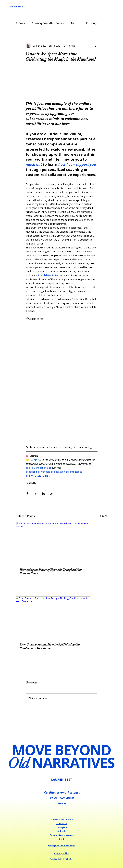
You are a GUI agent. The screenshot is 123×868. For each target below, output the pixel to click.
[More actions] (95, 46)
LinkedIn (62, 831)
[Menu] (113, 7)
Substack (62, 823)
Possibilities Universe (62, 835)
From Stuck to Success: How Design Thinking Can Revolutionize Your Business (50, 646)
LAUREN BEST (15, 7)
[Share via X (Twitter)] (35, 494)
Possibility (91, 23)
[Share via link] (51, 494)
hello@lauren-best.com (61, 846)
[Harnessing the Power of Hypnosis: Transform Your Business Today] (53, 543)
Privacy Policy (62, 853)
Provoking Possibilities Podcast (48, 23)
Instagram (62, 827)
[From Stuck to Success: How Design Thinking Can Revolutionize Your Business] (53, 618)
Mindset (75, 23)
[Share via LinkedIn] (43, 494)
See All (104, 516)
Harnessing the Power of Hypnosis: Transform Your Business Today (51, 572)
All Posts (20, 23)
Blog (62, 839)
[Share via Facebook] (27, 494)
